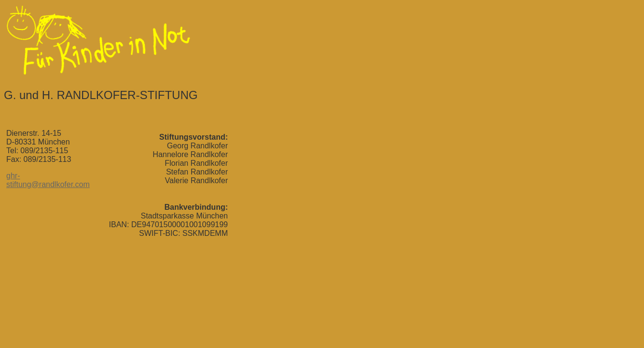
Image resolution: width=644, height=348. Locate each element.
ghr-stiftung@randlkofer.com (48, 180)
